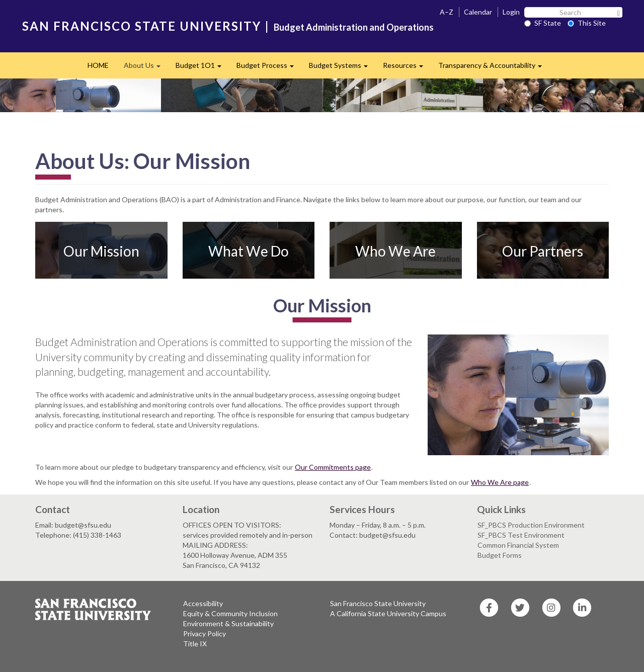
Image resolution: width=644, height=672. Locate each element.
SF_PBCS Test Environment (521, 535)
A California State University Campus (388, 613)
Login (511, 12)
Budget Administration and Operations (354, 27)
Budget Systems (342, 68)
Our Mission (101, 250)
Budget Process (269, 68)
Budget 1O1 (202, 68)
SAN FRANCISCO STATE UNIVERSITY (142, 26)
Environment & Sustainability (228, 623)
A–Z (447, 12)
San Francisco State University (378, 603)
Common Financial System (518, 545)
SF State (543, 23)
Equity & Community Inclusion (230, 613)
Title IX (195, 644)
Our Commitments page (333, 467)
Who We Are (395, 250)
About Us (146, 68)
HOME (98, 65)
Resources (407, 68)
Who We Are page (500, 482)
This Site (587, 23)
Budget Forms (500, 555)
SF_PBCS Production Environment (531, 525)
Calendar (478, 12)
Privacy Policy (205, 634)
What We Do (249, 250)
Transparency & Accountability (494, 68)
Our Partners (543, 250)
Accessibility (203, 603)
